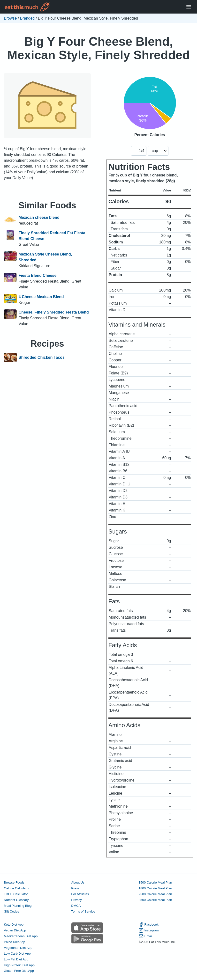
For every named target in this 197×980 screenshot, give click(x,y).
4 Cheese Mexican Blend (41, 297)
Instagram (149, 930)
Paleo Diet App (15, 942)
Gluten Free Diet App (19, 971)
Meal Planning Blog (18, 906)
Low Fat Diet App (16, 959)
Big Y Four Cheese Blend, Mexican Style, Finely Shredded (99, 48)
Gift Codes (11, 911)
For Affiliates (80, 894)
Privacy (76, 900)
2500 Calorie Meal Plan (155, 894)
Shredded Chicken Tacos (42, 358)
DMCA (76, 906)
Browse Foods (14, 882)
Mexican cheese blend (39, 217)
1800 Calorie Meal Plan (155, 888)
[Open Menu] (189, 7)
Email (146, 936)
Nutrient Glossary (16, 900)
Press (75, 888)
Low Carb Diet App (17, 954)
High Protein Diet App (19, 965)
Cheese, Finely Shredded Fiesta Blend (54, 312)
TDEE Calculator (16, 894)
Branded (27, 18)
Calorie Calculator (17, 888)
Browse (10, 18)
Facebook (149, 925)
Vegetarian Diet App (18, 948)
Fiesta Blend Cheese (38, 275)
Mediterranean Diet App (21, 936)
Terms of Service (83, 911)
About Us (78, 882)
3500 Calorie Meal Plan (155, 900)
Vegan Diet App (15, 930)
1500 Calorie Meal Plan (155, 882)
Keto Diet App (14, 925)
